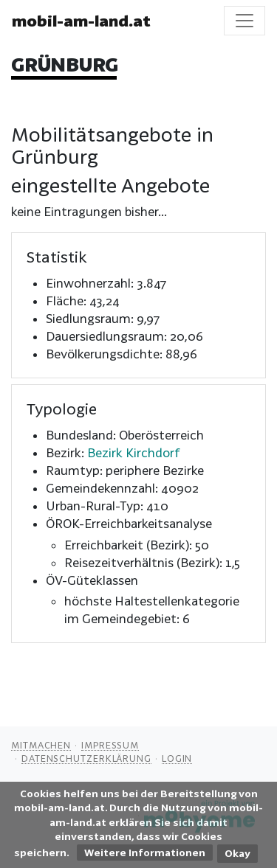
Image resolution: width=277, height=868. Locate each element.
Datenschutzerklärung (86, 758)
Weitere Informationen (145, 853)
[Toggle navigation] (244, 21)
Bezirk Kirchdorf (134, 452)
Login (177, 758)
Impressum (110, 745)
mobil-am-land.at (81, 21)
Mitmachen (41, 745)
